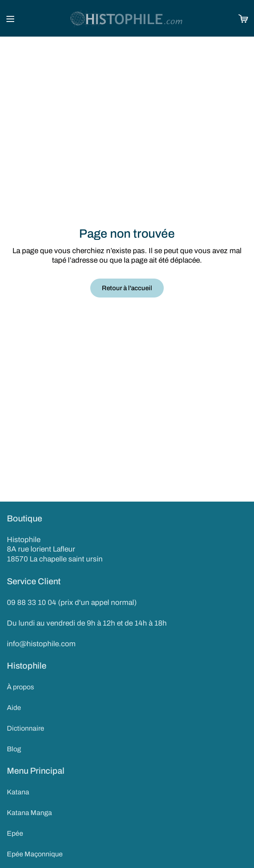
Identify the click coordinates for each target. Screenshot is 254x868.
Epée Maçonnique (35, 854)
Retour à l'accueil (127, 288)
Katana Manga (29, 813)
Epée (15, 833)
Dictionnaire (26, 728)
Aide (14, 708)
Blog (14, 749)
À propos (20, 687)
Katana (18, 792)
